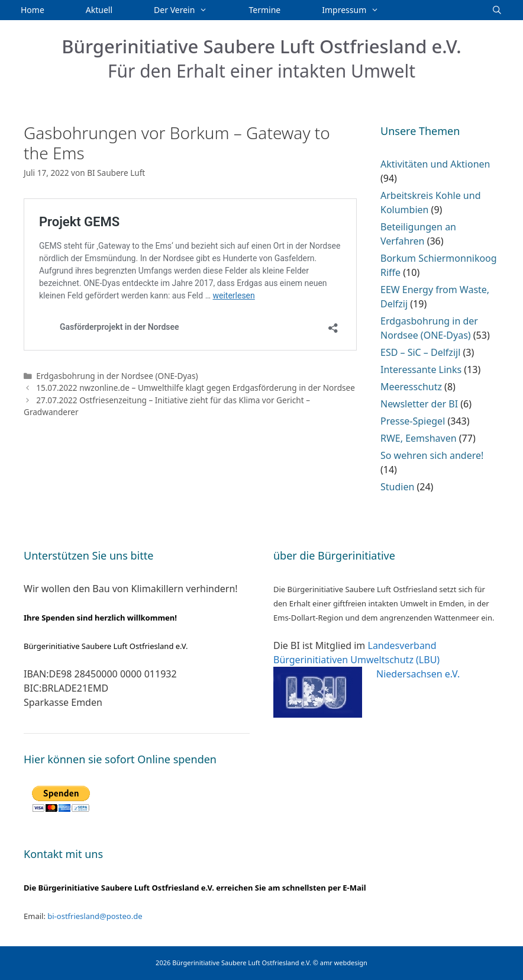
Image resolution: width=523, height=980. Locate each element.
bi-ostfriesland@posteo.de (95, 916)
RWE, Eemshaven (419, 438)
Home (33, 10)
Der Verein (191, 10)
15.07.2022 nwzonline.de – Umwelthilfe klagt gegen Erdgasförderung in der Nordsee (196, 388)
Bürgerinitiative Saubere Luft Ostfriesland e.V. (261, 46)
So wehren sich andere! (432, 455)
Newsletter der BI (419, 404)
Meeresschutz (411, 387)
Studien (397, 487)
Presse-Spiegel (413, 421)
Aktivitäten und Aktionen (435, 164)
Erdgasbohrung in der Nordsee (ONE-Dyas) (117, 376)
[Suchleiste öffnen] (497, 10)
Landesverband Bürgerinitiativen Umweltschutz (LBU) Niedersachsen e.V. (367, 660)
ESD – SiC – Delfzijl (420, 352)
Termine (265, 10)
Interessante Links (421, 369)
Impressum (361, 10)
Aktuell (99, 10)
